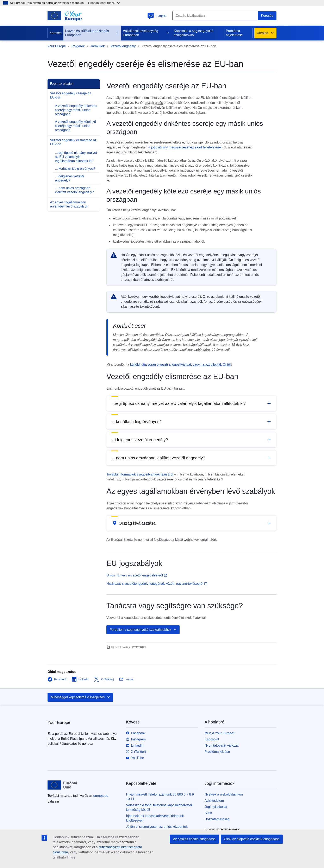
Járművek (98, 46)
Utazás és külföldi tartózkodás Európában (92, 33)
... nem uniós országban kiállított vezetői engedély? (74, 190)
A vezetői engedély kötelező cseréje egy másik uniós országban (75, 126)
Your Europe (57, 46)
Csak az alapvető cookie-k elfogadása (252, 839)
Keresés (55, 33)
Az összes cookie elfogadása (194, 839)
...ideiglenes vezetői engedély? (70, 178)
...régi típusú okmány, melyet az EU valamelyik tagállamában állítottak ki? (76, 157)
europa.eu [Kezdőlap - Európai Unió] (101, 796)
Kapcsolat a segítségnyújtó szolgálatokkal (194, 33)
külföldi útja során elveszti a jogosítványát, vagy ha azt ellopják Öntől (180, 365)
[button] (191, 403)
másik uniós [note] (154, 103)
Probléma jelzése (217, 752)
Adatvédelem (214, 801)
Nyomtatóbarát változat (222, 745)
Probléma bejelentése (234, 33)
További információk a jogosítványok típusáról (140, 474)
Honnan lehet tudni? (104, 3)
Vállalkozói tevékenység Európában (146, 33)
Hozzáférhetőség (217, 819)
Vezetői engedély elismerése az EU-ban (73, 142)
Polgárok (78, 46)
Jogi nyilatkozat (216, 807)
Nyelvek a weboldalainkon (224, 794)
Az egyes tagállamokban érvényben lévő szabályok (69, 204)
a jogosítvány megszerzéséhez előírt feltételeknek (185, 147)
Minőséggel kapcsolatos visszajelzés (81, 697)
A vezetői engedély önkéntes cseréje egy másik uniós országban (76, 110)
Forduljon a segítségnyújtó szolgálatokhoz (143, 630)
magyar (157, 16)
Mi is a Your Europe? (220, 733)
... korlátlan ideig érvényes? (75, 169)
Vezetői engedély (123, 46)
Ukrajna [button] (265, 33)
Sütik (208, 813)
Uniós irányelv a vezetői (137, 575)
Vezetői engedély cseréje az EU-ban (71, 95)
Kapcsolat (212, 739)
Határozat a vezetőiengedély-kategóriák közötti (157, 584)
